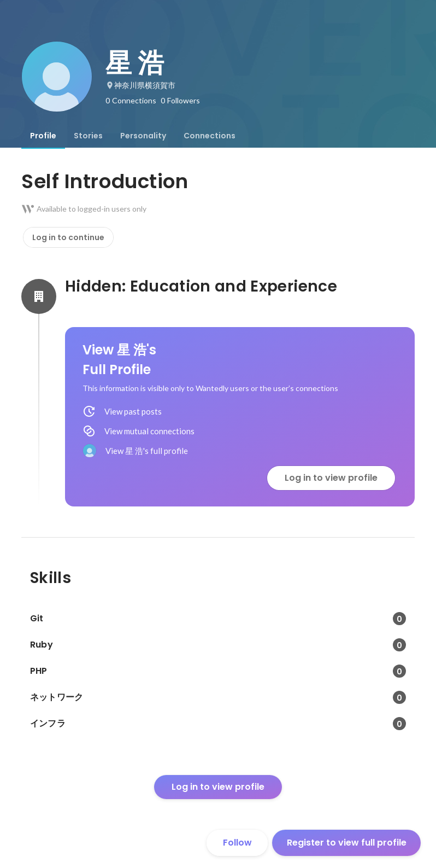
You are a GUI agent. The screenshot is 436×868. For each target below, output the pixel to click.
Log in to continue (68, 237)
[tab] (43, 136)
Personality (143, 136)
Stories (88, 136)
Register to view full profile (347, 843)
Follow (237, 843)
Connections (210, 136)
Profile (43, 136)
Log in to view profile (331, 478)
